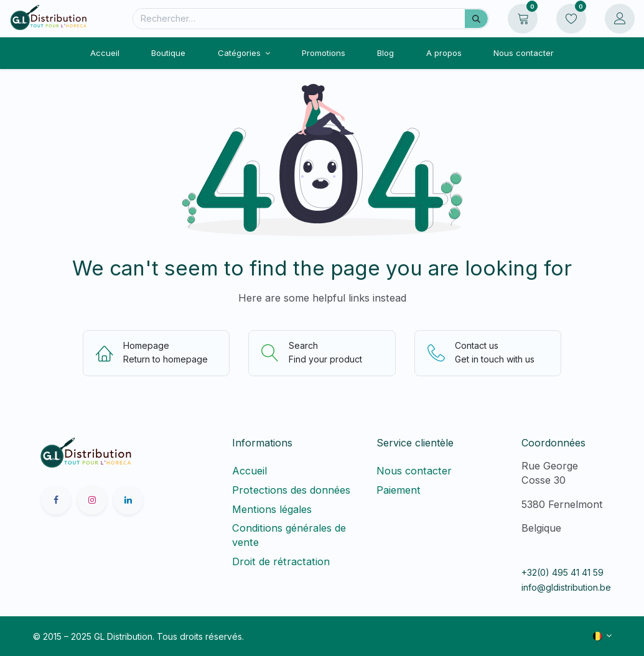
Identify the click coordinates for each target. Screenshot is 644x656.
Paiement (399, 490)
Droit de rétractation (284, 561)
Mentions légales (272, 509)
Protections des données (291, 490)
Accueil (250, 471)
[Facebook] (56, 500)
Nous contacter (414, 471)
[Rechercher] (476, 19)
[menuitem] (105, 53)
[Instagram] (92, 500)
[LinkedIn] (128, 500)
